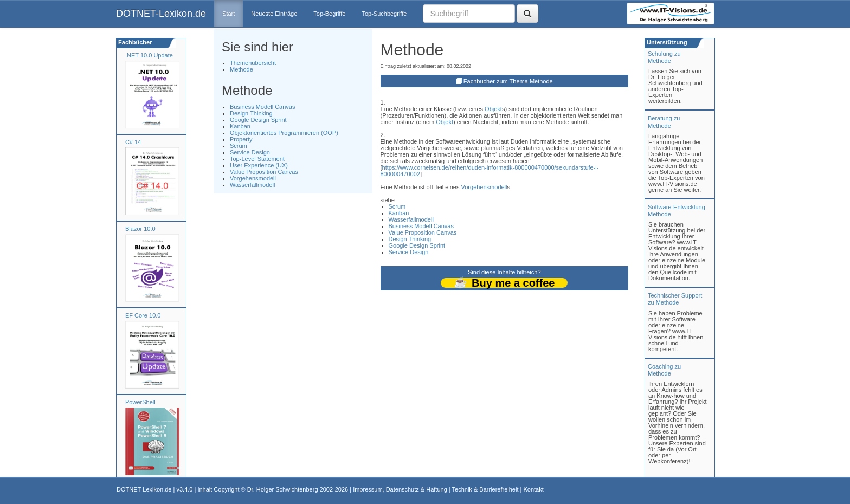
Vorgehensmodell (253, 178)
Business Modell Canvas (262, 107)
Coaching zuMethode (664, 370)
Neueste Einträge (274, 14)
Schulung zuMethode (664, 57)
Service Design (250, 152)
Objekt (493, 109)
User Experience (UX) (259, 165)
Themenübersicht (253, 63)
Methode (242, 69)
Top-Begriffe (329, 14)
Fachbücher (134, 42)
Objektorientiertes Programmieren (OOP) (284, 133)
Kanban (240, 126)
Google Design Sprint (258, 120)
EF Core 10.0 (143, 315)
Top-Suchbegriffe (384, 14)
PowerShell (140, 402)
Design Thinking (251, 113)
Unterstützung (666, 42)
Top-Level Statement (257, 159)
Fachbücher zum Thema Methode (508, 81)
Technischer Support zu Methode (675, 299)
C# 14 (133, 142)
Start (228, 14)
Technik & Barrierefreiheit (485, 489)
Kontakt (533, 489)
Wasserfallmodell (252, 185)
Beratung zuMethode (664, 122)
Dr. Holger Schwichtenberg (283, 489)
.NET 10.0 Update (149, 55)
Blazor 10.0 (140, 229)
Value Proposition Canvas (264, 172)
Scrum (239, 146)
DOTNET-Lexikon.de (161, 14)
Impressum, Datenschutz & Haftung (400, 489)
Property (241, 139)
